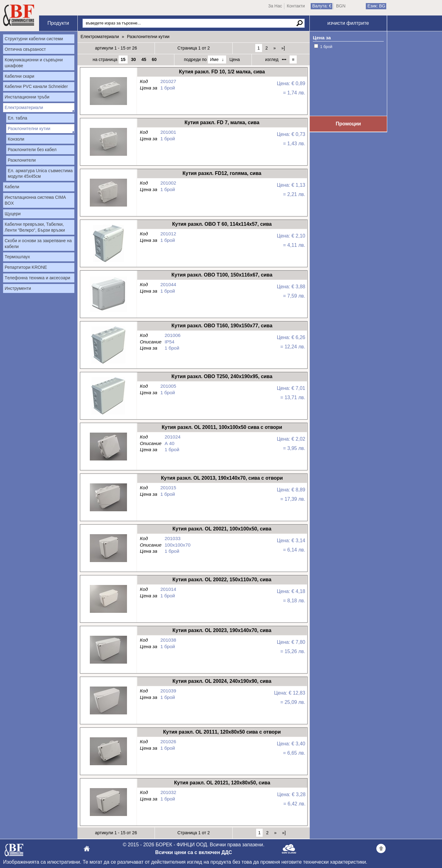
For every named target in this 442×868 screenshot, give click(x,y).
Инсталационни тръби (27, 97)
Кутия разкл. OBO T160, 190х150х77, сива (108, 359)
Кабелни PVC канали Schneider (36, 86)
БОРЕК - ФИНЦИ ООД (14, 852)
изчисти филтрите (348, 23)
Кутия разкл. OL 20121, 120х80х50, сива (108, 816)
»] (283, 48)
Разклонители (22, 160)
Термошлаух (17, 257)
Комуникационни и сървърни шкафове (34, 63)
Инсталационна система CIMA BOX (35, 200)
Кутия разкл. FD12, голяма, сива (108, 207)
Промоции (348, 124)
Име (214, 59)
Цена (235, 59)
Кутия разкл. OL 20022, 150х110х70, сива (108, 613)
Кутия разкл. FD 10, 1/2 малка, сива (108, 105)
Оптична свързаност (25, 49)
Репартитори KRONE (26, 267)
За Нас (275, 6)
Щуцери (13, 214)
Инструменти (18, 288)
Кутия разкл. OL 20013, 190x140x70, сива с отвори (108, 511)
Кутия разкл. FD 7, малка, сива (108, 156)
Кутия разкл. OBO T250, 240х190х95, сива (108, 410)
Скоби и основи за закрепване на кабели (38, 244)
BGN (341, 6)
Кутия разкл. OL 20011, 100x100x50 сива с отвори (108, 461)
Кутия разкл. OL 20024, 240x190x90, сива (108, 715)
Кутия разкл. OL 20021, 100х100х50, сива (108, 562)
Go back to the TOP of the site (381, 849)
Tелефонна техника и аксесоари (37, 278)
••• (284, 59)
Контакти (296, 6)
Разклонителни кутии (29, 129)
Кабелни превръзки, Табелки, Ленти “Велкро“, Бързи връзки (35, 227)
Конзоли (16, 139)
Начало (19, 15)
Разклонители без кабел (32, 150)
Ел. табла (18, 118)
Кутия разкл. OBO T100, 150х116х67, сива (108, 308)
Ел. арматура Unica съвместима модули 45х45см (40, 174)
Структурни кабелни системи (34, 39)
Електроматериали (24, 107)
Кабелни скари (20, 76)
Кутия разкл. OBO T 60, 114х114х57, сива (108, 257)
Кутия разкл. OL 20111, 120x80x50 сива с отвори (108, 765)
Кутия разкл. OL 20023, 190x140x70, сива (108, 664)
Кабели (12, 187)
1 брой (326, 47)
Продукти (58, 23)
